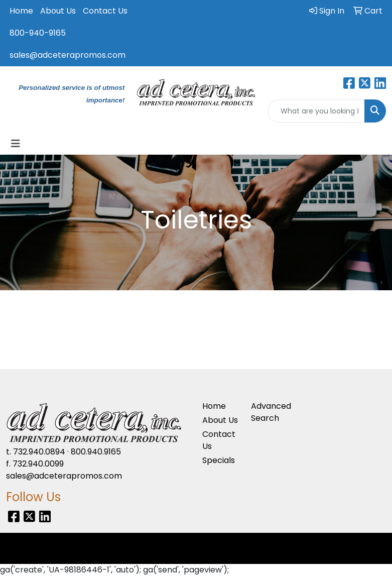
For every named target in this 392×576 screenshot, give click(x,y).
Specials (219, 460)
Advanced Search (270, 412)
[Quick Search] (316, 111)
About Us (58, 11)
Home (21, 11)
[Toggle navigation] (16, 144)
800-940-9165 (38, 33)
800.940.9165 (96, 452)
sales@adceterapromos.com (68, 55)
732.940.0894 (39, 452)
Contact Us (105, 11)
